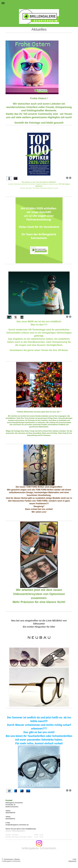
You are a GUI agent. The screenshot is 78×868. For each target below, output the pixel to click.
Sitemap (17, 859)
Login (74, 859)
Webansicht (72, 861)
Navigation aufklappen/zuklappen (39, 3)
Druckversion (8, 859)
